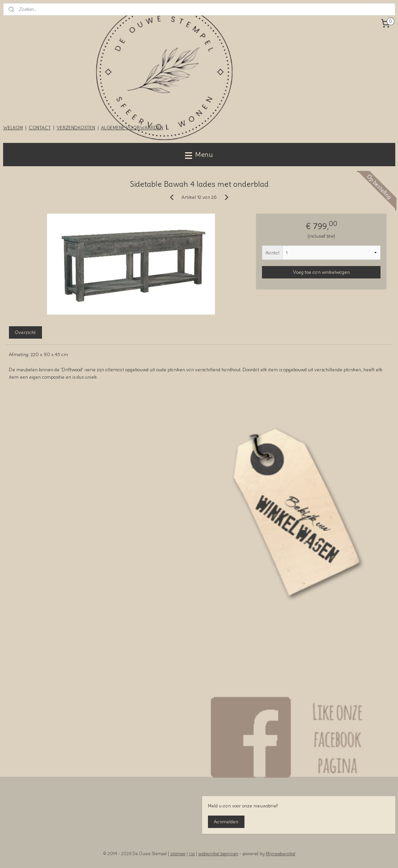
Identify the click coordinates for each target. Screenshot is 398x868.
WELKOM (13, 128)
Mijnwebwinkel (281, 854)
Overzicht (25, 332)
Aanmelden (226, 822)
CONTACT (40, 128)
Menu (199, 154)
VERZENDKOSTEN (76, 128)
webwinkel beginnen (218, 854)
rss (192, 854)
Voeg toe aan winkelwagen (321, 272)
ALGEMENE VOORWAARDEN (132, 128)
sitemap (178, 854)
